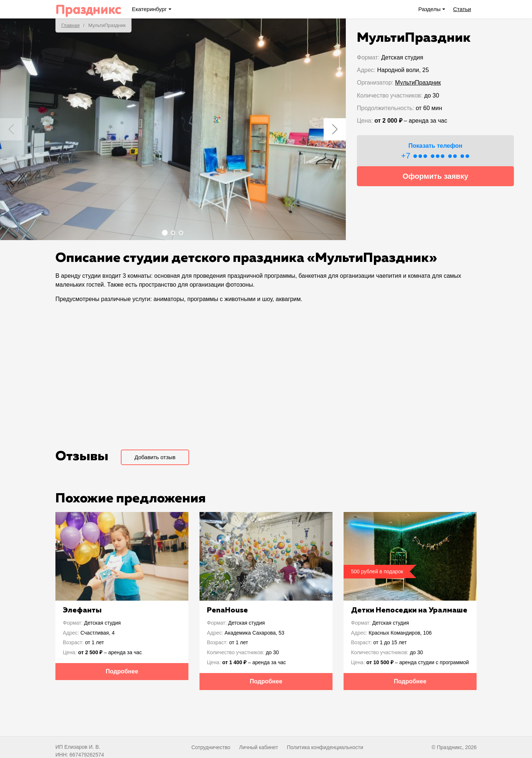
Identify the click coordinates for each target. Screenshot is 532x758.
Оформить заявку (436, 176)
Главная (70, 25)
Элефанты (82, 610)
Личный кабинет (258, 747)
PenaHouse (227, 610)
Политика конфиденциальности (325, 747)
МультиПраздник (418, 83)
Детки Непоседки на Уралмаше (409, 610)
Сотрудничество (211, 747)
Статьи (462, 9)
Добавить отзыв (155, 457)
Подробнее (122, 671)
